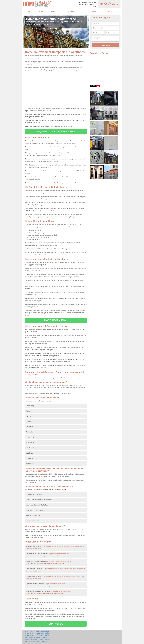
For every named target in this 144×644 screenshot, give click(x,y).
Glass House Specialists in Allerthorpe (37, 638)
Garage (40, 11)
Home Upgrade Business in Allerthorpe (37, 632)
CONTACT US (56, 624)
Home (28, 11)
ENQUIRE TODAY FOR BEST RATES (56, 132)
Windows (94, 11)
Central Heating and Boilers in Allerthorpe (38, 636)
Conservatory (72, 11)
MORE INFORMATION (56, 320)
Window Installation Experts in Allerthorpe (38, 640)
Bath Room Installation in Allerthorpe (36, 642)
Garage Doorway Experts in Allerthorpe (37, 634)
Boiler (53, 11)
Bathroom (111, 11)
